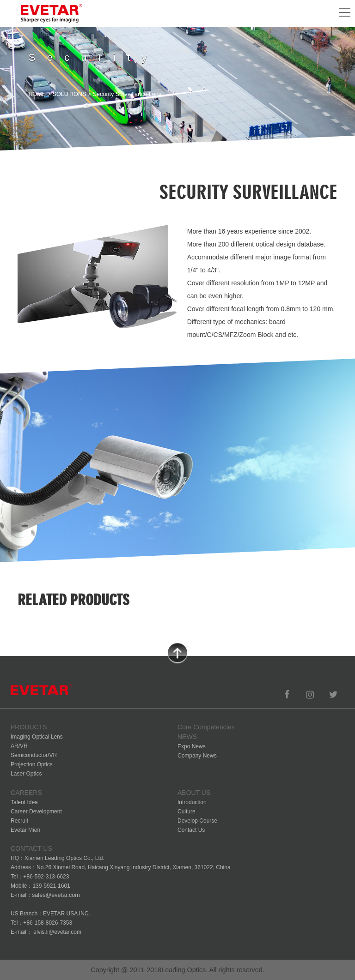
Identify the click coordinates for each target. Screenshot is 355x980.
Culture (187, 812)
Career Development (36, 812)
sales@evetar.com (56, 895)
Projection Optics (32, 764)
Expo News (192, 746)
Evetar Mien (25, 830)
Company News (197, 756)
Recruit (19, 821)
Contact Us (191, 830)
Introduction (192, 802)
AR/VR (19, 746)
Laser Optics (26, 774)
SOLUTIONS (70, 94)
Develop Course (197, 821)
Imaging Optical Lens (37, 737)
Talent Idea (24, 802)
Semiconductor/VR (34, 755)
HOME (37, 94)
